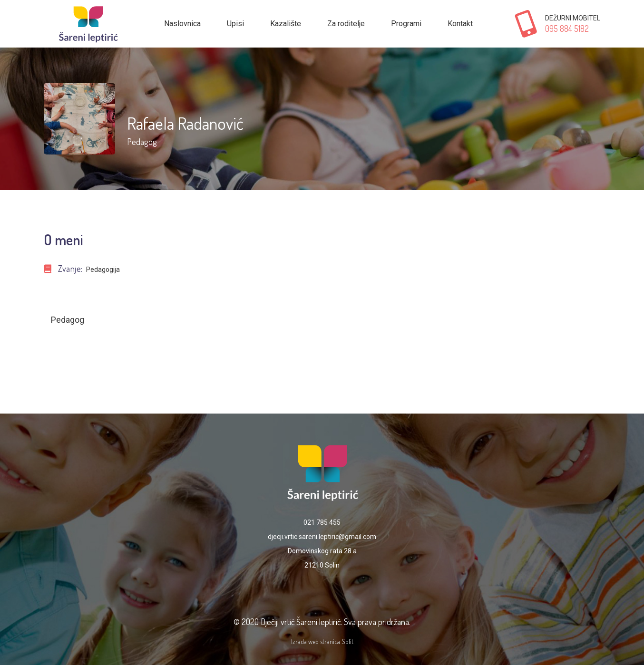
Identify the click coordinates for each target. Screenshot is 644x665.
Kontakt (460, 24)
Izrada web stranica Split (322, 641)
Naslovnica (182, 24)
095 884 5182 (567, 29)
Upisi (235, 24)
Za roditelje (346, 24)
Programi (406, 24)
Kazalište (286, 24)
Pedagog (141, 142)
